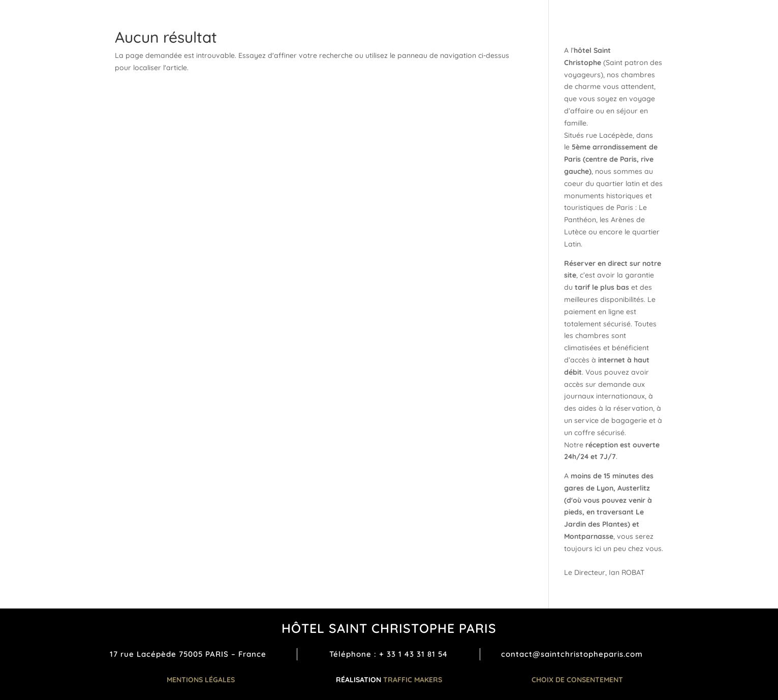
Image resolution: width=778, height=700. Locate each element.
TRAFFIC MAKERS (413, 680)
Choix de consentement (577, 680)
